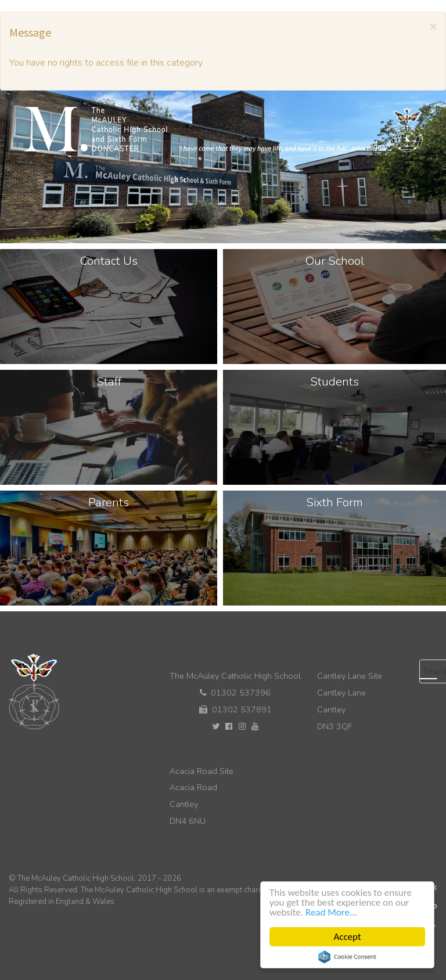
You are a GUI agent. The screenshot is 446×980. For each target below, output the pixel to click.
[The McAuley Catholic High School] (224, 129)
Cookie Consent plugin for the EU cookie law (347, 957)
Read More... (331, 912)
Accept (347, 937)
